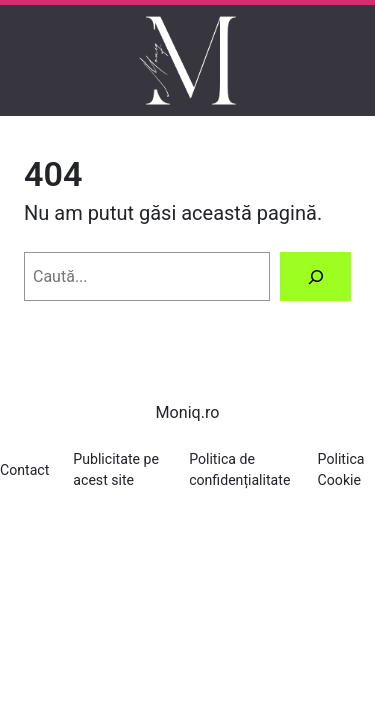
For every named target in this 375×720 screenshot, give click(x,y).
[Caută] (315, 276)
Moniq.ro (188, 412)
